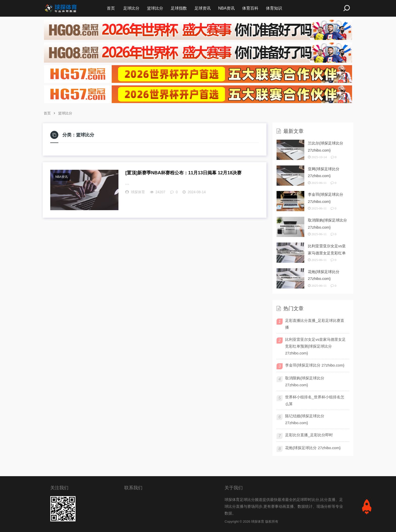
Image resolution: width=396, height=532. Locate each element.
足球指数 (179, 8)
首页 (111, 8)
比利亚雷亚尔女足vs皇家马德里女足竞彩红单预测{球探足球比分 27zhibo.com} (315, 346)
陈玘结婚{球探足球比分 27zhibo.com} (305, 419)
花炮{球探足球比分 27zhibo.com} (313, 448)
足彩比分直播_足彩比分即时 (309, 435)
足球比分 (131, 8)
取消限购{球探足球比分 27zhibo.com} (305, 381)
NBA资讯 (226, 8)
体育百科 (250, 8)
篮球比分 (155, 8)
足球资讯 (203, 8)
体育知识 (274, 8)
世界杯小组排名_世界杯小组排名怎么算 (315, 400)
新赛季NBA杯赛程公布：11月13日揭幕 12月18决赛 (183, 173)
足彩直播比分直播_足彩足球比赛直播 (315, 324)
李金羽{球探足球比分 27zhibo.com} (315, 365)
